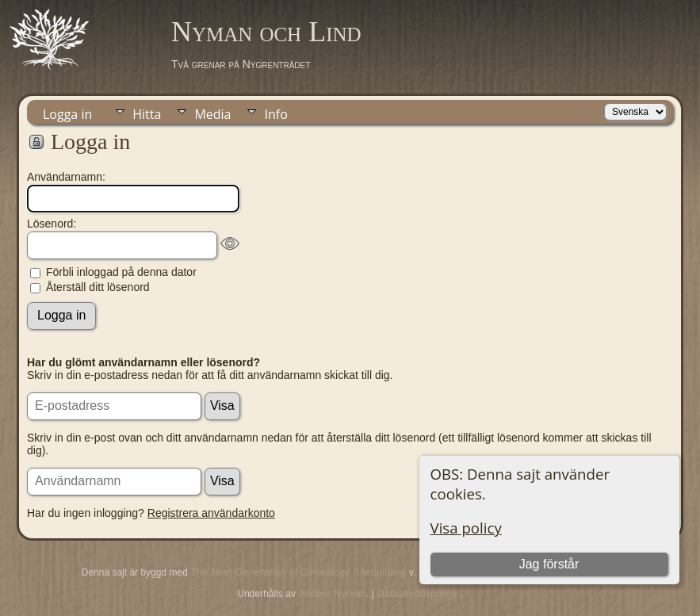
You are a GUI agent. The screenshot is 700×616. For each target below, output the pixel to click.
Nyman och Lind (266, 32)
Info (275, 114)
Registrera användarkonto (211, 513)
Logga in (67, 114)
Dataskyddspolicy (418, 593)
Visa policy (466, 528)
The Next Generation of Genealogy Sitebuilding (298, 572)
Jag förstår (549, 564)
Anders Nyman (332, 593)
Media (212, 114)
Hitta (147, 114)
